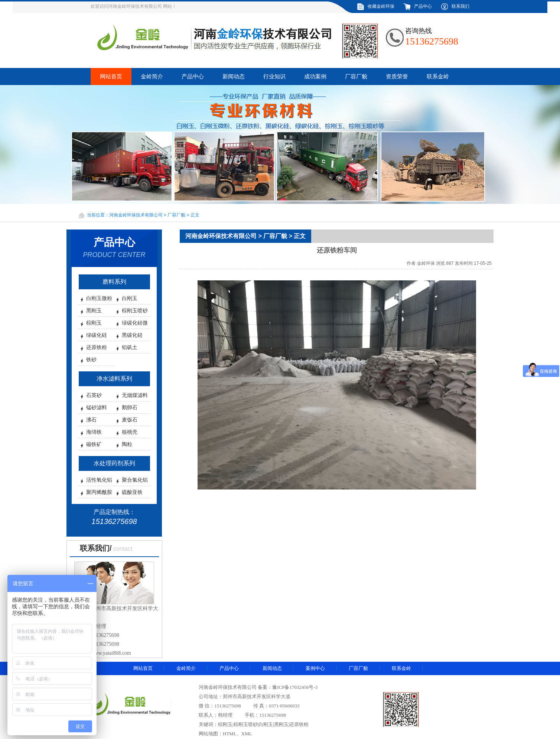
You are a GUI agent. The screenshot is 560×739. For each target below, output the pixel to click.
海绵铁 (94, 432)
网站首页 (111, 76)
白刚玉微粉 (99, 298)
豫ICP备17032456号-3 (295, 687)
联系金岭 (438, 76)
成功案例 (315, 76)
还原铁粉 (97, 347)
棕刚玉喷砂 (135, 310)
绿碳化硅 (97, 335)
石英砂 (94, 395)
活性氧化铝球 (99, 482)
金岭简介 (152, 76)
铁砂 (91, 359)
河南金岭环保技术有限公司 (136, 215)
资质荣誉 (397, 76)
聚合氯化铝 (135, 480)
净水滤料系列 (114, 379)
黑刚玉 (94, 310)
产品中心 (423, 6)
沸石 (91, 420)
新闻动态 (234, 76)
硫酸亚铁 (132, 492)
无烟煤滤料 (135, 395)
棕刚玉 (94, 323)
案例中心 (315, 668)
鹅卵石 (130, 407)
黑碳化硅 (132, 335)
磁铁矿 (94, 444)
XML (247, 734)
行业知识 (274, 76)
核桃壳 (130, 432)
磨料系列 (114, 282)
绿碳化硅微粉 (135, 325)
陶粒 (127, 444)
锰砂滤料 (97, 407)
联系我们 (460, 6)
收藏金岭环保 (381, 6)
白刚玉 (130, 298)
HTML (230, 734)
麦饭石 (130, 420)
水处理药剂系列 (114, 463)
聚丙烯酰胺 (99, 492)
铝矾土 (130, 347)
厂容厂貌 (356, 76)
